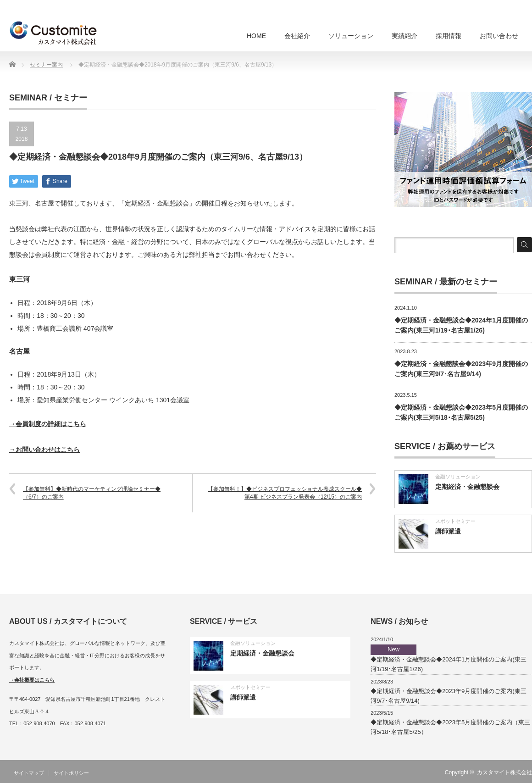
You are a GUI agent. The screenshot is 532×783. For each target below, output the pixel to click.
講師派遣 (448, 531)
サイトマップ (29, 773)
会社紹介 (297, 36)
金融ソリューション (458, 477)
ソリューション (351, 36)
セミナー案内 (46, 65)
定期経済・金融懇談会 (467, 487)
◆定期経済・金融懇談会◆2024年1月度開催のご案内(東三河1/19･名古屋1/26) (448, 658)
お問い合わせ (499, 36)
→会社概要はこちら (32, 680)
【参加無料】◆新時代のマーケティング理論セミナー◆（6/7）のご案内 (92, 493)
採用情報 (449, 36)
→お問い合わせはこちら (44, 450)
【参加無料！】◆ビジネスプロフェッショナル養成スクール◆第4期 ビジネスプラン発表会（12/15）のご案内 (285, 493)
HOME (256, 36)
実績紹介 (405, 36)
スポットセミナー (455, 521)
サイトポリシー (71, 773)
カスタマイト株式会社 (504, 772)
